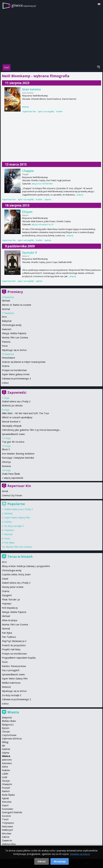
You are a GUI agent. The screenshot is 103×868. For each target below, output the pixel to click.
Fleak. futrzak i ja (11, 599)
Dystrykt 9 (29, 253)
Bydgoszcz (8, 724)
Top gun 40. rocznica (13, 442)
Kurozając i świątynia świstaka (18, 458)
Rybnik (5, 798)
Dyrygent (7, 595)
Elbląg (5, 742)
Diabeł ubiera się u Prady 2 (16, 401)
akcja (34, 184)
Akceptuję (60, 861)
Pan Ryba (9, 543)
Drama (6, 366)
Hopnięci (9, 530)
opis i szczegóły (46, 111)
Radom (6, 791)
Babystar (7, 321)
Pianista (6, 342)
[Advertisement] (51, 138)
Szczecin (6, 816)
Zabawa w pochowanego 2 (16, 378)
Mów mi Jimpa (10, 620)
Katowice (7, 763)
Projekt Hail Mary (11, 649)
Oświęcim (7, 784)
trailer (59, 111)
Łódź (5, 777)
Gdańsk (6, 749)
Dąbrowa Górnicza (12, 738)
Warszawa (7, 826)
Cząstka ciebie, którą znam (16, 574)
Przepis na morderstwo (14, 370)
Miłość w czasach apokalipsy (17, 417)
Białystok (7, 718)
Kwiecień (7, 329)
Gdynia (6, 753)
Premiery (15, 292)
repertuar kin (29, 111)
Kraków (6, 770)
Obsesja (6, 462)
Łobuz (5, 383)
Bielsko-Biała (9, 721)
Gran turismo (31, 89)
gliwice (24, 5)
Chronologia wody (12, 325)
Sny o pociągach (11, 670)
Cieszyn (6, 731)
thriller (49, 184)
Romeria (6, 466)
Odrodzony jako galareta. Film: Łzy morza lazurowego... (31, 430)
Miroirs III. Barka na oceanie (17, 305)
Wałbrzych (7, 830)
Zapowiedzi (17, 392)
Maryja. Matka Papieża (14, 333)
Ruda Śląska (8, 795)
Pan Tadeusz (9, 637)
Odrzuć (42, 861)
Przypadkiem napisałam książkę (19, 658)
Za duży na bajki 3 (14, 526)
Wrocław (7, 833)
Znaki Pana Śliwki (11, 474)
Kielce (5, 767)
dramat (43, 224)
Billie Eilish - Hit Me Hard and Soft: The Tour (25, 413)
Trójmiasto (8, 823)
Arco (4, 317)
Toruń (5, 819)
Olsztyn (6, 781)
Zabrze (6, 837)
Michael (6, 301)
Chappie (28, 171)
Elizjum (27, 212)
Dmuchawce (8, 358)
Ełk (3, 746)
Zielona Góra (9, 844)
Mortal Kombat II (11, 422)
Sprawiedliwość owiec (14, 434)
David (5, 579)
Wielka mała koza (11, 683)
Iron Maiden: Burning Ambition (18, 454)
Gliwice (6, 756)
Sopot (5, 805)
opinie (48, 199)
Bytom (6, 728)
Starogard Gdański (12, 812)
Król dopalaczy (10, 608)
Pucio (5, 346)
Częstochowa (9, 735)
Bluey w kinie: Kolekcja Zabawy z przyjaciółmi (26, 566)
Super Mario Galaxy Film (17, 517)
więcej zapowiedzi (14, 478)
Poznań (6, 788)
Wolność (6, 687)
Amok (5, 491)
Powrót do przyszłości (14, 645)
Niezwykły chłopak (12, 426)
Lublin (5, 774)
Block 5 (6, 449)
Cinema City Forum (12, 495)
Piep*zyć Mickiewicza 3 (14, 641)
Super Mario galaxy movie (16, 374)
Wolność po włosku (12, 405)
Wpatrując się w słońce (14, 350)
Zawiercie (7, 840)
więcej (25, 107)
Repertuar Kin (19, 486)
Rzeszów (7, 802)
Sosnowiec (8, 809)
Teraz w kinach (20, 557)
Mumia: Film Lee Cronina (15, 337)
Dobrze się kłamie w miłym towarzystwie (24, 362)
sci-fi (41, 184)
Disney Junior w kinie (13, 587)
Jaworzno (7, 760)
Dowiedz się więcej (80, 854)
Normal (6, 309)
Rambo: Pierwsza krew (14, 666)
